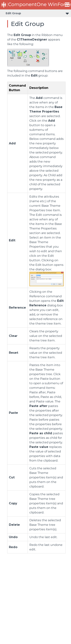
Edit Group (13, 13)
